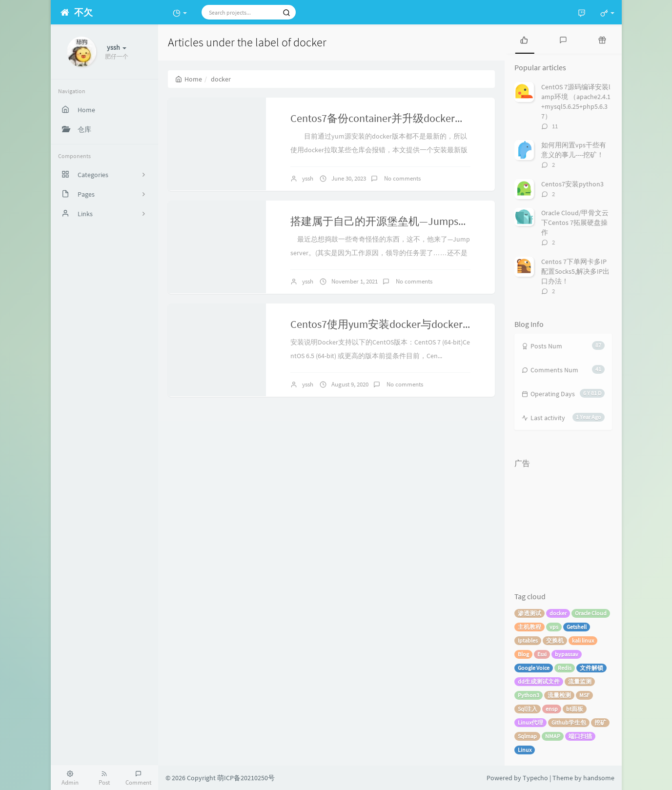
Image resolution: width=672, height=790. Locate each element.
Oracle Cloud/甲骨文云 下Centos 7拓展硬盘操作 (575, 223)
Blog (523, 654)
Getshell (577, 627)
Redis (565, 668)
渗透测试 (529, 613)
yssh (308, 178)
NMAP (553, 736)
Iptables (528, 640)
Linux (525, 750)
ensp (552, 709)
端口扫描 (580, 736)
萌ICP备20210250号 (246, 778)
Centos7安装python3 (572, 184)
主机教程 (529, 627)
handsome (599, 778)
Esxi (542, 654)
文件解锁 (591, 668)
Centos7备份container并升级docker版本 (383, 118)
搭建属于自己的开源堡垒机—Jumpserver (386, 221)
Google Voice (534, 668)
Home (189, 79)
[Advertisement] (563, 522)
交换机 (555, 640)
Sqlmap (527, 736)
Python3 (529, 695)
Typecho (535, 778)
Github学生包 (569, 722)
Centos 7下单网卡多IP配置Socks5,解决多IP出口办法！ (575, 271)
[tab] (524, 39)
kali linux (583, 640)
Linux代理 (530, 722)
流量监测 (580, 681)
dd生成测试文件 (539, 681)
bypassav (567, 654)
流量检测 (559, 695)
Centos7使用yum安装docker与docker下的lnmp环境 (410, 324)
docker (558, 613)
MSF (584, 695)
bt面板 (575, 709)
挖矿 (600, 722)
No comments (402, 178)
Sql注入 (528, 709)
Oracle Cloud (591, 613)
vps (554, 627)
